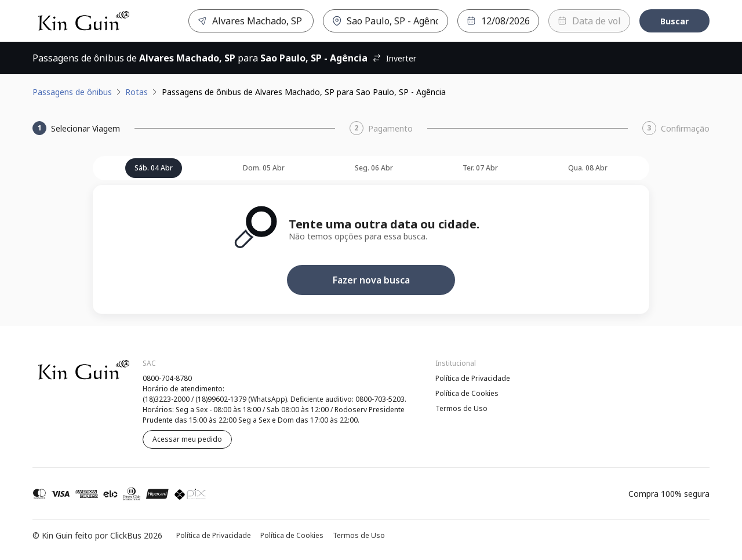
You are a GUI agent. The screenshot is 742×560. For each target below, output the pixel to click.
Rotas (137, 92)
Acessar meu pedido (187, 439)
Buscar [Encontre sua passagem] (674, 21)
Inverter (394, 58)
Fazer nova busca (371, 280)
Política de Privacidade (473, 378)
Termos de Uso (461, 408)
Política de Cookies (467, 393)
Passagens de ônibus (72, 92)
